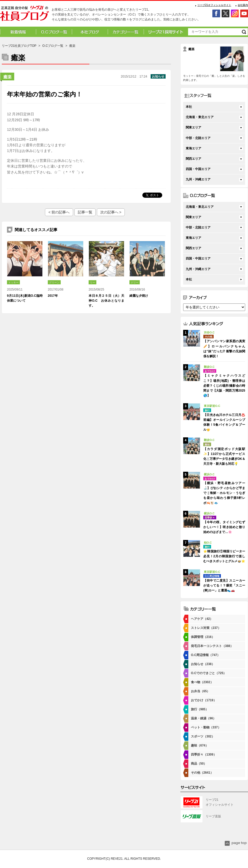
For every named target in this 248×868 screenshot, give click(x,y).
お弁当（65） (200, 691)
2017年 (53, 296)
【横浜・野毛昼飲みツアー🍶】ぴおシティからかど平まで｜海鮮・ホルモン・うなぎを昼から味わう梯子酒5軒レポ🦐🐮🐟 (224, 493)
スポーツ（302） (203, 736)
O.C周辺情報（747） (206, 655)
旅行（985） (200, 709)
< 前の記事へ (59, 212)
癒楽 (7, 77)
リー (92, 282)
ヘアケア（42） (202, 619)
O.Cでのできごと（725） (209, 673)
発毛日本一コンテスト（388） (212, 646)
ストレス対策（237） (206, 628)
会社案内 (243, 5)
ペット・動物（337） (206, 727)
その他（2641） (202, 773)
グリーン (54, 282)
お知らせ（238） (203, 664)
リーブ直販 (213, 816)
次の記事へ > (111, 212)
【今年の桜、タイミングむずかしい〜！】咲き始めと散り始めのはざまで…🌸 (224, 527)
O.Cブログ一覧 (53, 46)
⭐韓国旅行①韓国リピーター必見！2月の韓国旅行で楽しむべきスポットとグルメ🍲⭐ (224, 556)
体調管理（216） (203, 637)
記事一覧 (85, 212)
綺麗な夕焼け (139, 296)
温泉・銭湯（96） (203, 718)
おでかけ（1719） (204, 700)
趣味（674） (200, 745)
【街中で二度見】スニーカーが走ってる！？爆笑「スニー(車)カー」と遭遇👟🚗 (224, 585)
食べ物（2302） (202, 682)
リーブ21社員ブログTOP (19, 46)
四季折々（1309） (204, 755)
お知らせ (158, 77)
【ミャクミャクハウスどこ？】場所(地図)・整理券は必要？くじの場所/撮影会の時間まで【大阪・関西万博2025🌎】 (224, 386)
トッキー (13, 282)
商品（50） (199, 764)
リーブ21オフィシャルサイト (214, 5)
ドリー (135, 282)
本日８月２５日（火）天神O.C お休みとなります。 (106, 301)
